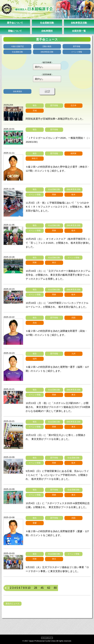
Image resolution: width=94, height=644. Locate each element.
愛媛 (35, 523)
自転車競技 (47, 31)
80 (55, 588)
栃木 (73, 195)
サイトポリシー (47, 638)
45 (42, 588)
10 (29, 588)
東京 (54, 263)
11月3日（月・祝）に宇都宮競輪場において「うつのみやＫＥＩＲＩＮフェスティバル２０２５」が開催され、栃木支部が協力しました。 (58, 207)
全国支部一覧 (79, 31)
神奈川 (35, 158)
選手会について (15, 23)
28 (35, 588)
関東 (54, 195)
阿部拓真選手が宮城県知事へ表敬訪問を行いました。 (55, 119)
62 (49, 588)
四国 (73, 318)
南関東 (73, 153)
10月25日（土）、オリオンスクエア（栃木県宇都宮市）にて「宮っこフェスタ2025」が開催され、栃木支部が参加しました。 (58, 243)
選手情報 (77, 46)
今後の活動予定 (18, 46)
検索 (47, 91)
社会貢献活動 (47, 23)
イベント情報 (77, 52)
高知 (35, 323)
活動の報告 (47, 46)
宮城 (35, 111)
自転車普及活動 (79, 23)
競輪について (15, 31)
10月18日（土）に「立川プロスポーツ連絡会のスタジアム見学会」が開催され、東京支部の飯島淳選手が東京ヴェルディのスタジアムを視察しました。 (58, 275)
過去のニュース (12, 604)
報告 (35, 105)
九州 (73, 354)
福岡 (35, 359)
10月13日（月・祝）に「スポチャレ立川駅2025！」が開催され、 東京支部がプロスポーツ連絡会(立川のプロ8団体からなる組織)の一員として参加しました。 (58, 407)
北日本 (73, 105)
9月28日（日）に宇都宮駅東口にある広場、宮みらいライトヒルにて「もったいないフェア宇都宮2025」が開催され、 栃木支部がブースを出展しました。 (57, 475)
